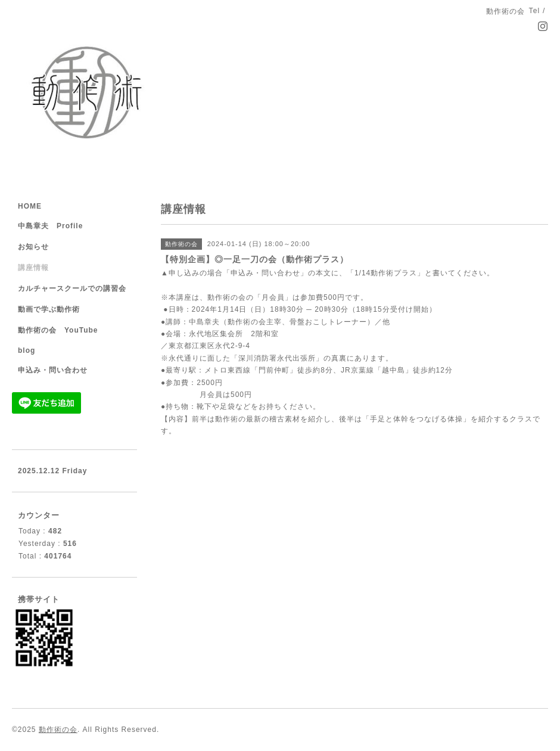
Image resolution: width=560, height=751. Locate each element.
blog (27, 350)
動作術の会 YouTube (58, 330)
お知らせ (33, 247)
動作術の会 (58, 730)
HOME (30, 206)
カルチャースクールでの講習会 (72, 288)
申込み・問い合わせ (53, 370)
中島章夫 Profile (50, 226)
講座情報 (33, 268)
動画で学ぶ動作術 (49, 309)
